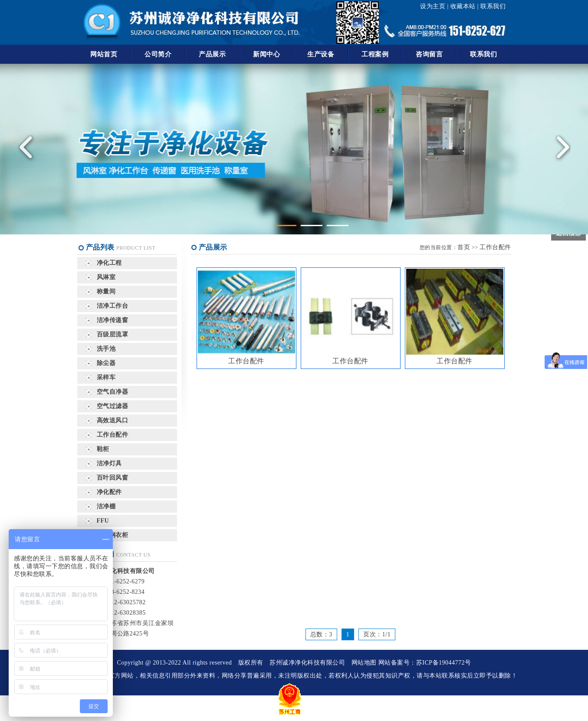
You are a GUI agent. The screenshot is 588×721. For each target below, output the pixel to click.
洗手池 (106, 349)
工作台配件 (113, 435)
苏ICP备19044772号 (444, 663)
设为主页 (433, 6)
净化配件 (109, 492)
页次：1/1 (377, 634)
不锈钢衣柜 (113, 535)
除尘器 (106, 363)
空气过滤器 (113, 406)
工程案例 (375, 54)
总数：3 (321, 634)
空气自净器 (113, 392)
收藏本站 (463, 6)
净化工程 (109, 263)
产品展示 (212, 54)
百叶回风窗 (113, 478)
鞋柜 (103, 449)
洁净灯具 (109, 463)
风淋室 (106, 277)
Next (560, 147)
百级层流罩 (113, 334)
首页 (464, 247)
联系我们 (493, 6)
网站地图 (364, 663)
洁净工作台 (113, 306)
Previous (28, 147)
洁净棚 (106, 506)
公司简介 (158, 54)
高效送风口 (113, 420)
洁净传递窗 (113, 320)
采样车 (106, 377)
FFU (103, 521)
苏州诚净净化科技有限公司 (307, 663)
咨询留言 (429, 54)
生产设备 (321, 54)
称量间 (106, 291)
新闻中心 (266, 54)
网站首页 (104, 54)
